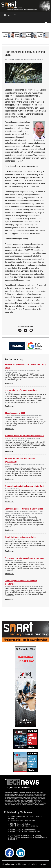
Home (7, 15)
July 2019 (8, 59)
